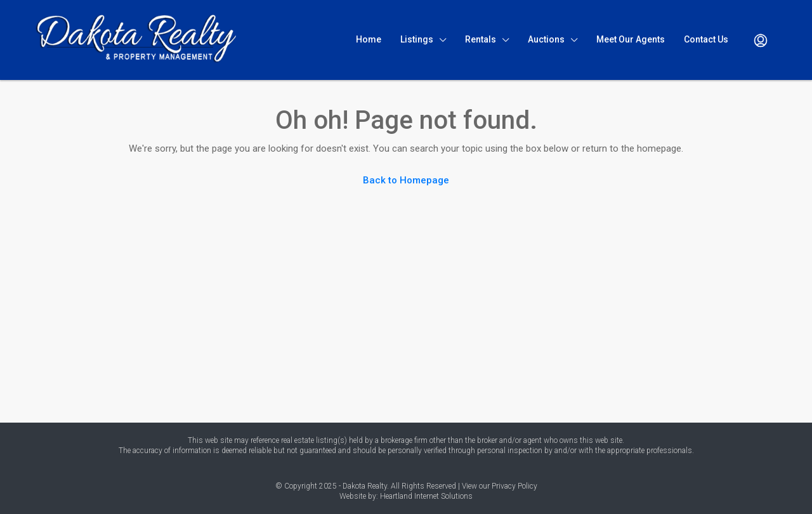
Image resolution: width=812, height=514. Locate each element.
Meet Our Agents (631, 39)
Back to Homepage (406, 180)
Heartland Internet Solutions (426, 496)
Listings (417, 39)
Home (369, 39)
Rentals (481, 39)
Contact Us (706, 39)
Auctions (546, 39)
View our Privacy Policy (500, 486)
